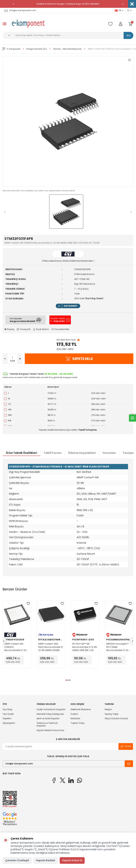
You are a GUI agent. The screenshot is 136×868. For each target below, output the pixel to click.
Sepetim (7, 718)
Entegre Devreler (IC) (37, 49)
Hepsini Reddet (46, 860)
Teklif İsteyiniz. (88, 430)
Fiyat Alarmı (41, 329)
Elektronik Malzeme (81, 709)
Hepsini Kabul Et (72, 860)
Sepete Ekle (79, 359)
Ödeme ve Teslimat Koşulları (47, 724)
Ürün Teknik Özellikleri (21, 453)
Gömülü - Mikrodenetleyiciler (67, 49)
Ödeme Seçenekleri (82, 453)
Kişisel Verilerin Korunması (50, 730)
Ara (128, 35)
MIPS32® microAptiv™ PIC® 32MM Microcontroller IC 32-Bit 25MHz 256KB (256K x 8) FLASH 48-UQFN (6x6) (118, 647)
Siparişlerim (9, 723)
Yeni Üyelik (8, 714)
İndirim (74, 714)
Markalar (75, 718)
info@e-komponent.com (20, 10)
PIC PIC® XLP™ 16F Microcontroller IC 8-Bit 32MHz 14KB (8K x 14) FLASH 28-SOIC (85, 647)
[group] (68, 122)
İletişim (108, 709)
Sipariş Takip (111, 714)
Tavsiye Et (24, 329)
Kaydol (126, 746)
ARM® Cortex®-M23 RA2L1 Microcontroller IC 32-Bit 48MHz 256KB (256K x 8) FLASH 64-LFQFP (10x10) (51, 647)
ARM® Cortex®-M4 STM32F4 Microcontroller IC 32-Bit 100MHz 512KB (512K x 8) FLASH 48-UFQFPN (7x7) (17, 647)
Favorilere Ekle (60, 329)
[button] (13, 4)
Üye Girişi (7, 709)
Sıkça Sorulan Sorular (116, 718)
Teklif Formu (53, 453)
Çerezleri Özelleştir (17, 860)
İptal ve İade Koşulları (48, 718)
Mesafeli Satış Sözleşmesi (50, 714)
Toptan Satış (77, 723)
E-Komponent (12, 49)
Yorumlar (109, 453)
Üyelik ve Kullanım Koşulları (51, 709)
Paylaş (9, 329)
